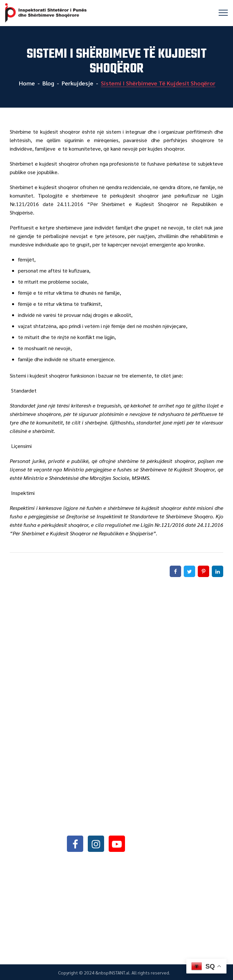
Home (26, 83)
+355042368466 (105, 809)
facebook (75, 844)
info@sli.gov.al (107, 826)
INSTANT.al (119, 973)
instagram (96, 844)
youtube (117, 844)
